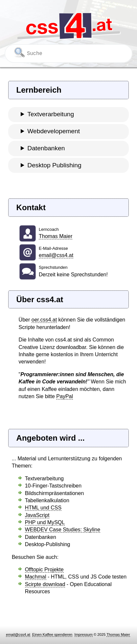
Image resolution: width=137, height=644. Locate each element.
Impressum (84, 635)
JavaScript (37, 515)
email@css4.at (56, 255)
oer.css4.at (44, 320)
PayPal (65, 396)
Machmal (36, 577)
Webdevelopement (54, 131)
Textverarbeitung (51, 114)
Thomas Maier (56, 236)
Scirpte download (45, 584)
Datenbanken (46, 148)
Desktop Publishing (54, 165)
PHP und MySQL (45, 522)
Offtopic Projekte (44, 570)
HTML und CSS (43, 508)
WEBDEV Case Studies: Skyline (63, 530)
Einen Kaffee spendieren (52, 635)
